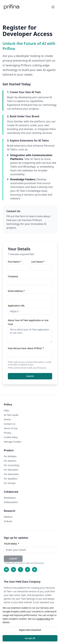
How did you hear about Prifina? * (26, 348)
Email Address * (16, 291)
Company (13, 276)
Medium (8, 517)
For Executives (11, 474)
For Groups (10, 483)
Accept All (30, 638)
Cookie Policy (43, 619)
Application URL (16, 306)
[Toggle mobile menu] (53, 7)
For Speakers (11, 479)
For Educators (11, 470)
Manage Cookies (13, 442)
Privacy (8, 433)
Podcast (8, 521)
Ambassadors (11, 502)
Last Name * (38, 262)
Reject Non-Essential (30, 630)
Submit (30, 376)
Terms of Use (11, 428)
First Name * (15, 262)
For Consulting (12, 465)
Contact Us (10, 424)
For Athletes (10, 456)
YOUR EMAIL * (11, 544)
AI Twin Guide (11, 415)
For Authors (10, 461)
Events (7, 419)
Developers (10, 498)
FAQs (6, 410)
